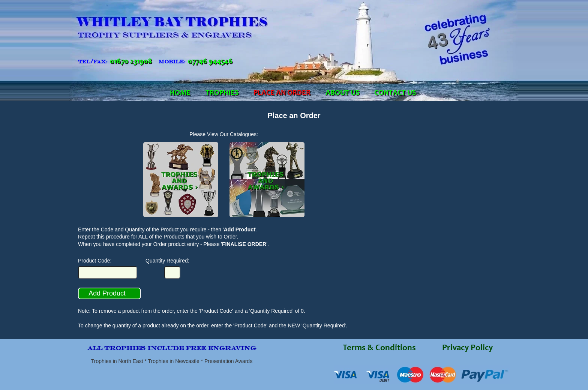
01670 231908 (131, 62)
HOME (180, 93)
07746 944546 (210, 62)
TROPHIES (222, 93)
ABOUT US (342, 93)
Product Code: (95, 261)
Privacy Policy (467, 349)
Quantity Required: (167, 261)
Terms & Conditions (379, 349)
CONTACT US (395, 93)
